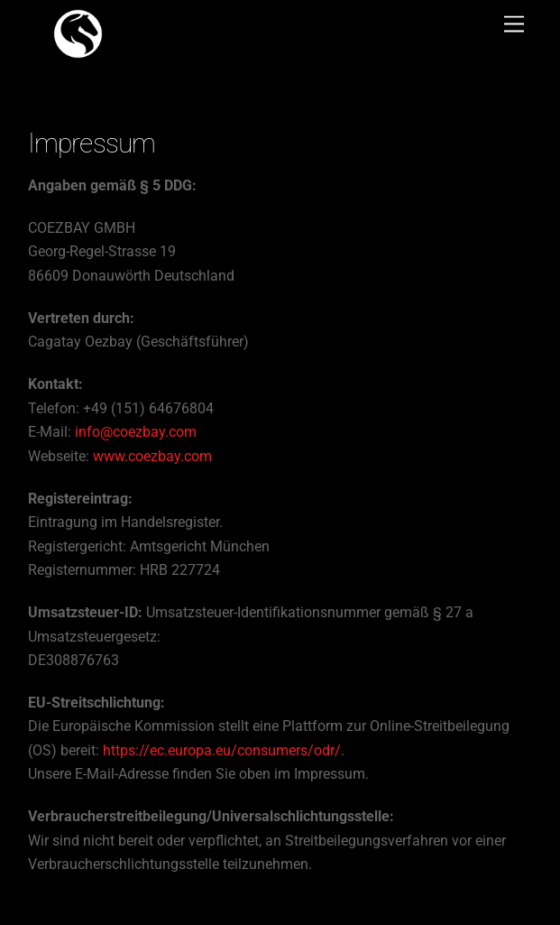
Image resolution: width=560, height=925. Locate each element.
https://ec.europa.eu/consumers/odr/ (222, 750)
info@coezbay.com (136, 432)
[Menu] (514, 25)
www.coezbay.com (152, 456)
